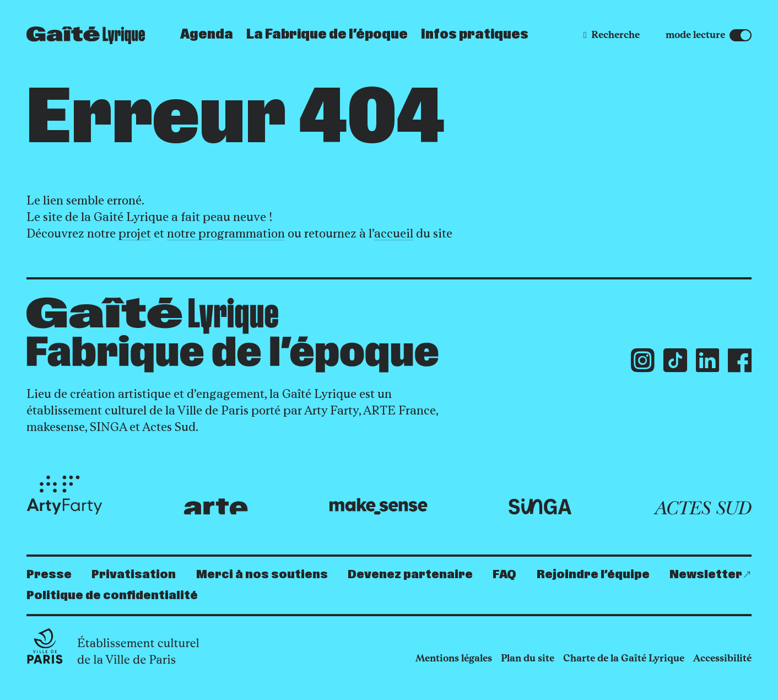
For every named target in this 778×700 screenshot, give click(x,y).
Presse (49, 575)
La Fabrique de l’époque (327, 35)
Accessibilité (722, 658)
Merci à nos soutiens (262, 575)
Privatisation (134, 575)
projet (135, 233)
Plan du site (528, 658)
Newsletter (706, 575)
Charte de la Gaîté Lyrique (624, 658)
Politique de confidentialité (112, 596)
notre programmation (226, 233)
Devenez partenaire (410, 575)
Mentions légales (454, 658)
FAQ (504, 575)
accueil (394, 233)
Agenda (207, 35)
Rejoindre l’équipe (593, 575)
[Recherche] (612, 35)
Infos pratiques (475, 35)
